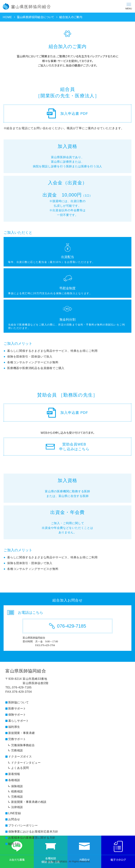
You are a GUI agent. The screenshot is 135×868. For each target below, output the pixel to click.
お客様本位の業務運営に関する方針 (32, 838)
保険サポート (17, 715)
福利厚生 (14, 727)
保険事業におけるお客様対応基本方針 (33, 832)
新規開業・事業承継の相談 (29, 802)
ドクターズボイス (20, 757)
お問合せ (14, 819)
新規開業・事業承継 (22, 733)
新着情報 (14, 774)
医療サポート (17, 708)
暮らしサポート (19, 721)
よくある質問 (20, 768)
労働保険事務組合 (23, 745)
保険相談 (17, 786)
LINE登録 (15, 813)
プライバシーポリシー (23, 825)
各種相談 (14, 780)
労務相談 (17, 750)
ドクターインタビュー (26, 763)
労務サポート (17, 739)
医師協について (19, 702)
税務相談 (17, 791)
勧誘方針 (14, 844)
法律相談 (17, 807)
